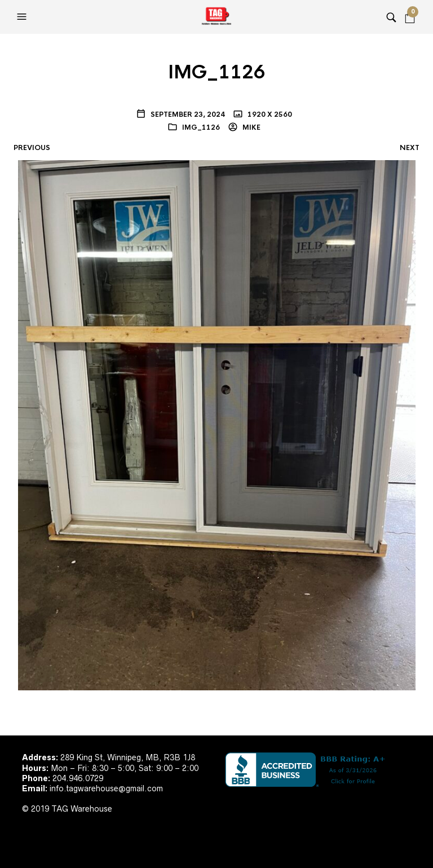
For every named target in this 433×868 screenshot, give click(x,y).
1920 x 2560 (269, 114)
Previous (32, 148)
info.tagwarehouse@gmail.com (106, 788)
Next (410, 148)
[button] (23, 17)
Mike (251, 127)
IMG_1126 (201, 127)
